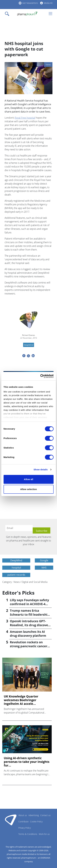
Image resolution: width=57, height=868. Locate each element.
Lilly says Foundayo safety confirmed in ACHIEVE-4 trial (29, 604)
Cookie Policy (36, 822)
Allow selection (28, 489)
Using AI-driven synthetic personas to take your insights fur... (27, 762)
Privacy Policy (25, 828)
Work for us (44, 834)
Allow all (28, 479)
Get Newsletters (30, 3)
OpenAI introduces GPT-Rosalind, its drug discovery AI (30, 625)
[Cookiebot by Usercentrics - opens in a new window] (41, 376)
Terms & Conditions (28, 834)
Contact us (45, 815)
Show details (41, 469)
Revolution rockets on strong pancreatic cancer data (29, 646)
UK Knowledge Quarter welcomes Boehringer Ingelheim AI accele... (21, 700)
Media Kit (48, 3)
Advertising (34, 815)
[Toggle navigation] (8, 14)
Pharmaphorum (11, 820)
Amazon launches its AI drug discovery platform (28, 634)
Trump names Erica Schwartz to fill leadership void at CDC (30, 615)
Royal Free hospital (25, 118)
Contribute (23, 822)
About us (23, 815)
